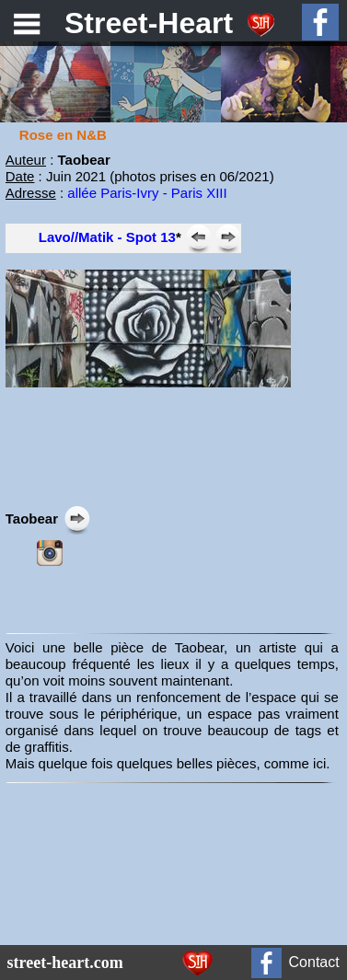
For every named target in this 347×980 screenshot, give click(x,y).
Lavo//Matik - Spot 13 (107, 237)
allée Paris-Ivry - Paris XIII (147, 193)
